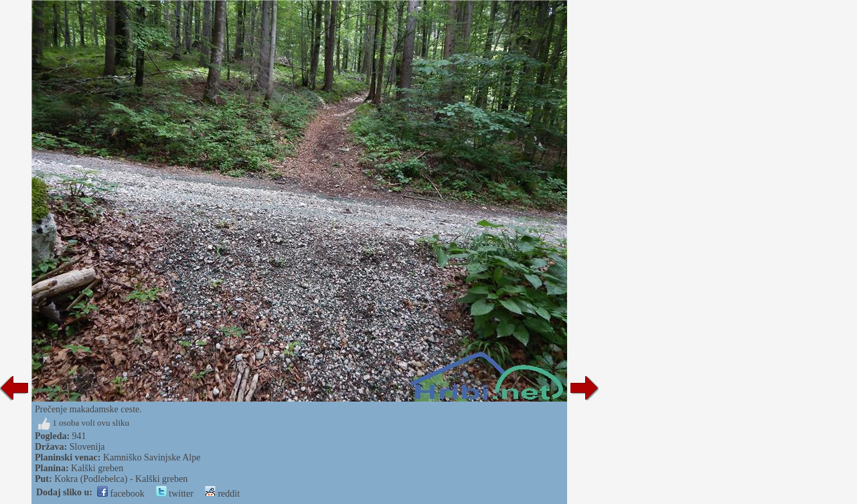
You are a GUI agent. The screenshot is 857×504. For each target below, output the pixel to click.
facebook (121, 494)
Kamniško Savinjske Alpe (152, 457)
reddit (222, 494)
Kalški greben (97, 468)
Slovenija (87, 447)
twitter (175, 494)
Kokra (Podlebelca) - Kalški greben (121, 479)
